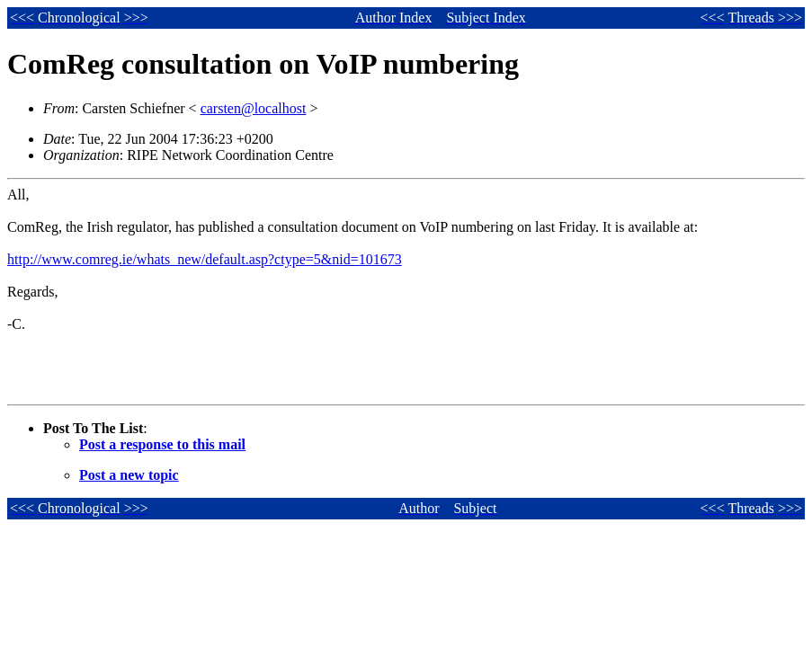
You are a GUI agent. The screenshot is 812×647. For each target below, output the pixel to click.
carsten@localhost (254, 108)
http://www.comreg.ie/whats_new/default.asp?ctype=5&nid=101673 (205, 259)
